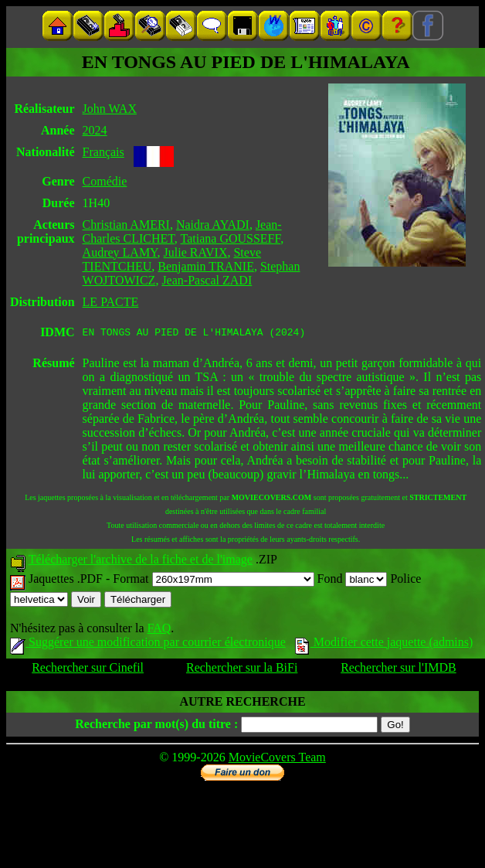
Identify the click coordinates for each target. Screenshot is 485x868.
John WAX (110, 109)
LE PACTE (111, 302)
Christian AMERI (126, 225)
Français (103, 152)
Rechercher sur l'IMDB (399, 670)
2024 (95, 130)
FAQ (159, 630)
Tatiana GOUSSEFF (231, 238)
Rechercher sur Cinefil (88, 670)
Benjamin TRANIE (206, 266)
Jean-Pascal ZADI (207, 280)
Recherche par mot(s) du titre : (156, 726)
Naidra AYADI (213, 225)
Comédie (105, 181)
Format (213, 581)
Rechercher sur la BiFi (242, 670)
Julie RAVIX (196, 252)
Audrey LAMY (120, 252)
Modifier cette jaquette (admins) (384, 644)
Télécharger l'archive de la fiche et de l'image (141, 562)
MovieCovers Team (277, 759)
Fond (353, 581)
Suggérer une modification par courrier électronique (148, 644)
